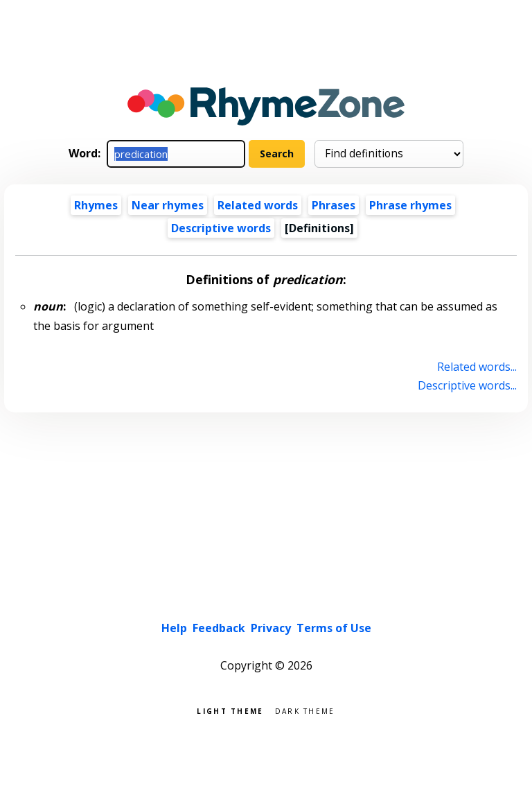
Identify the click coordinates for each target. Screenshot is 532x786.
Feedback (219, 628)
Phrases (334, 205)
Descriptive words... (467, 385)
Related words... (477, 367)
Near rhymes (168, 205)
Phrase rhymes (410, 205)
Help (174, 628)
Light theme (230, 710)
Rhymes (96, 205)
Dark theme (305, 710)
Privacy (271, 628)
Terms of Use (334, 628)
